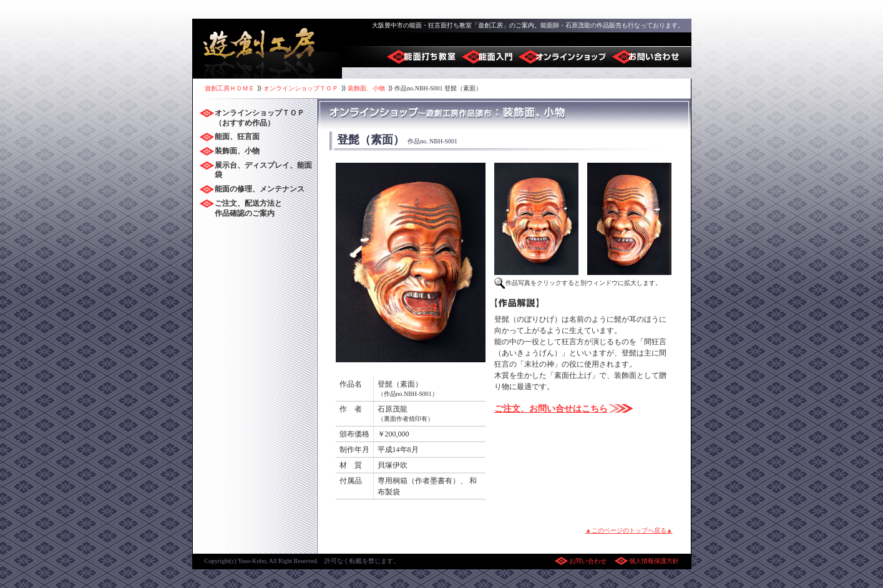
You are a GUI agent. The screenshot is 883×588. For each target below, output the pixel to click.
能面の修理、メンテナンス (260, 189)
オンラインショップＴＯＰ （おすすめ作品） (260, 118)
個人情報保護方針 (654, 561)
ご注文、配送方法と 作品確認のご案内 (248, 208)
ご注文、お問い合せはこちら (551, 409)
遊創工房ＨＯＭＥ (230, 88)
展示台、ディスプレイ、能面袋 (263, 170)
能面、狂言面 (237, 137)
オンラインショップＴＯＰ (301, 88)
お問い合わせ (589, 561)
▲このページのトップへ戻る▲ (629, 530)
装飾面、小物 (366, 88)
